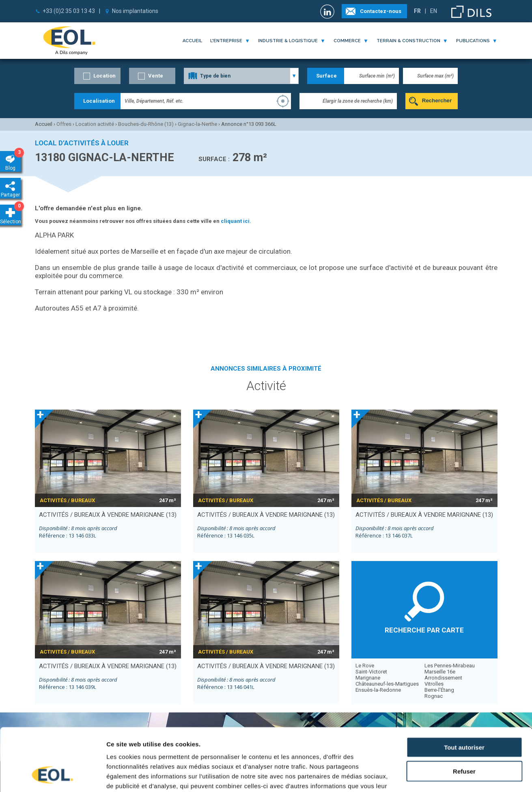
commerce (347, 41)
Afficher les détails (447, 776)
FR (417, 11)
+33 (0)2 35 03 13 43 (69, 11)
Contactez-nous (381, 11)
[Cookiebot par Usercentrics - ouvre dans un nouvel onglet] (53, 776)
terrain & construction (408, 41)
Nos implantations (135, 11)
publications (473, 41)
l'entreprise (226, 41)
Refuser (464, 715)
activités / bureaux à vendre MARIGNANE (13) (108, 515)
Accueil (192, 41)
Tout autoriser (464, 692)
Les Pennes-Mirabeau (450, 666)
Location (104, 76)
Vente (156, 76)
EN (434, 11)
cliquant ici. (236, 221)
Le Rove (365, 666)
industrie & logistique (288, 41)
